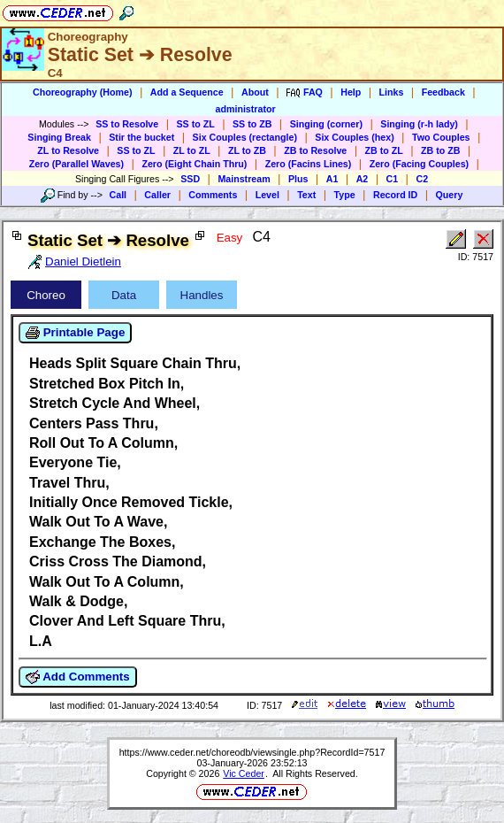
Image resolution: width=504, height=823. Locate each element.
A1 (332, 179)
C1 (393, 179)
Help (351, 92)
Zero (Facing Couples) (420, 164)
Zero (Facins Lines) (309, 164)
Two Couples (441, 137)
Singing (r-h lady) (419, 124)
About (255, 92)
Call (118, 195)
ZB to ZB (440, 150)
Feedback (443, 92)
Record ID (395, 195)
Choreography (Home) (83, 92)
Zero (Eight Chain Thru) (194, 164)
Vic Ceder (244, 773)
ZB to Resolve (315, 150)
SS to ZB (252, 124)
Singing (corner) (326, 124)
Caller (157, 195)
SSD (190, 179)
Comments (213, 195)
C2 (422, 179)
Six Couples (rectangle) (245, 137)
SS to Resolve (127, 124)
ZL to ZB (247, 150)
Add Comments (78, 677)
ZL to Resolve (68, 150)
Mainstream (244, 179)
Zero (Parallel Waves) (76, 164)
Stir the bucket (141, 137)
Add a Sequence (187, 92)
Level (267, 195)
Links (392, 92)
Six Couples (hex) (354, 137)
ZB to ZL (384, 150)
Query (450, 195)
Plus (298, 179)
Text (306, 195)
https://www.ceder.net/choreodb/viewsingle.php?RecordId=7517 (252, 752)
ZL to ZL (192, 150)
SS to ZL (196, 124)
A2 (363, 179)
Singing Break (59, 137)
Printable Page (75, 333)
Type (345, 195)
